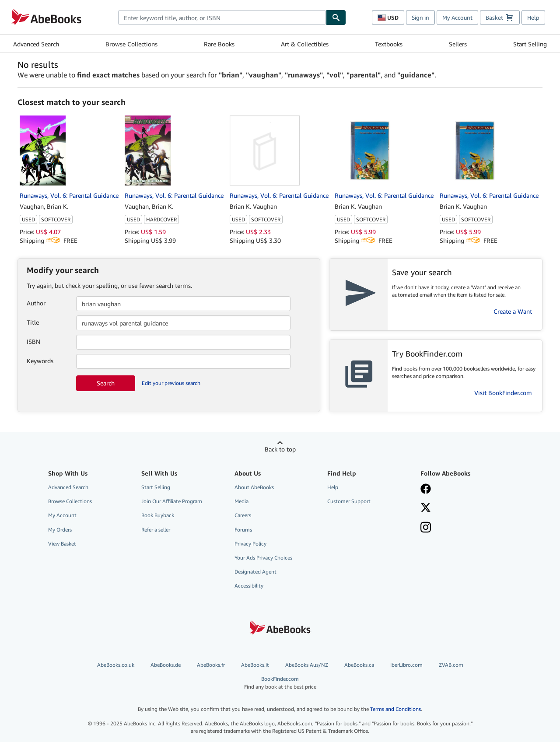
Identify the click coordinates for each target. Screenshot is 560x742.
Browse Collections (131, 44)
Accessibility (249, 586)
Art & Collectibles (305, 44)
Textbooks (389, 44)
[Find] (336, 17)
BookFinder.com (280, 683)
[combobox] (222, 17)
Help (533, 17)
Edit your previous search (171, 383)
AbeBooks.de (166, 665)
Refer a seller (156, 530)
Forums (243, 530)
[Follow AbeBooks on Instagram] (461, 528)
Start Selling (530, 44)
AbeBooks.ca (359, 665)
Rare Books (219, 44)
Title (33, 322)
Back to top (280, 449)
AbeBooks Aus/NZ (307, 665)
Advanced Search (36, 44)
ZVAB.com (451, 665)
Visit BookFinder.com (503, 393)
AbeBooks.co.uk (116, 665)
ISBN (33, 341)
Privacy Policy (250, 544)
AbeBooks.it (255, 665)
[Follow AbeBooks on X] (461, 508)
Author (36, 303)
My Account (457, 17)
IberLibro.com (406, 665)
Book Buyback (158, 515)
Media (241, 501)
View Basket (62, 544)
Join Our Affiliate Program (172, 501)
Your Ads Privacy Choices (263, 558)
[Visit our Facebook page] (461, 490)
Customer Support (349, 501)
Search (106, 383)
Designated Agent (255, 572)
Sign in (420, 17)
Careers (243, 515)
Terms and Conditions (395, 709)
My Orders (60, 530)
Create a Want (513, 311)
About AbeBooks (254, 487)
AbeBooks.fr (211, 665)
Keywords (40, 361)
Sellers (458, 44)
